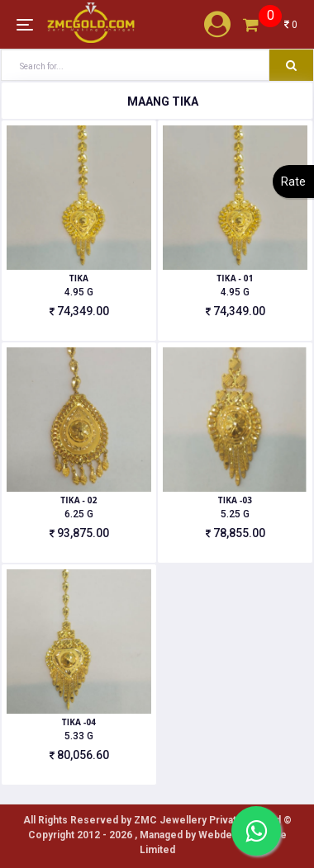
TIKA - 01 (235, 278)
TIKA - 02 (78, 500)
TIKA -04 (79, 722)
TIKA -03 (235, 500)
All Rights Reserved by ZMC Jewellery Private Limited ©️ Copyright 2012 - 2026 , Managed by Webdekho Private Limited (157, 835)
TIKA (79, 278)
